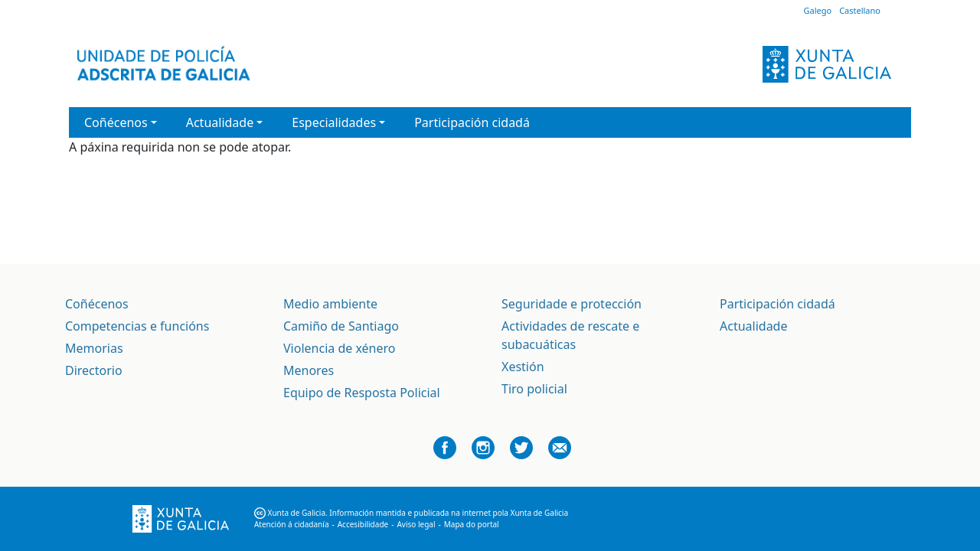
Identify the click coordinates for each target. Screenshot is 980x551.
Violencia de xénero (339, 348)
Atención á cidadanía (292, 524)
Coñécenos (97, 304)
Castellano (860, 10)
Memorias (94, 348)
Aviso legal (416, 524)
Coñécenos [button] (116, 122)
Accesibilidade (363, 524)
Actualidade (753, 326)
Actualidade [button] (220, 122)
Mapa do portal (472, 524)
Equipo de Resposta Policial (362, 393)
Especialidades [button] (334, 122)
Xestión (523, 367)
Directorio (94, 370)
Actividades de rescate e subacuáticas (570, 335)
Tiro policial (534, 389)
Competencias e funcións (137, 326)
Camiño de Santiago (341, 326)
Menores (309, 370)
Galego (817, 10)
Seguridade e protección (572, 304)
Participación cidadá (472, 122)
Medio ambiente (330, 304)
